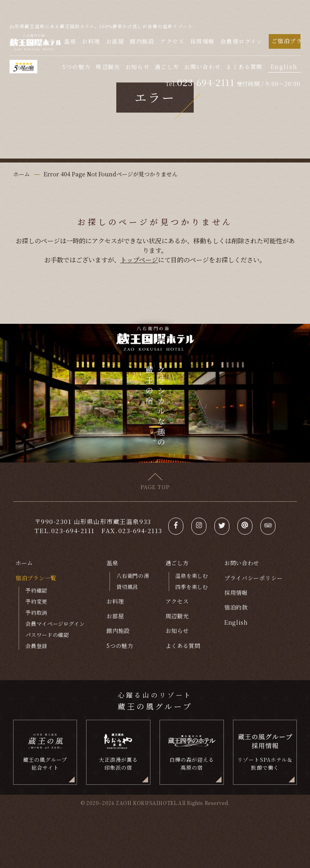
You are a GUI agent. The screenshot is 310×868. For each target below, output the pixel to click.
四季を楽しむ (192, 587)
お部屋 (115, 41)
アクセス (172, 41)
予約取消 (36, 613)
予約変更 (36, 601)
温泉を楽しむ (192, 576)
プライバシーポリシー (253, 578)
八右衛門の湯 (133, 576)
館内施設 (142, 41)
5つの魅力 (76, 67)
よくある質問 (244, 67)
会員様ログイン (242, 41)
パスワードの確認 (47, 635)
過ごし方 (167, 67)
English (284, 67)
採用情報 (202, 41)
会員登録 (36, 646)
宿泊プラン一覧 (36, 578)
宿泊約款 (236, 607)
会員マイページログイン (55, 624)
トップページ (139, 260)
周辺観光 (108, 67)
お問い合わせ (202, 67)
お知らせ (138, 67)
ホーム (24, 563)
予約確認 (36, 590)
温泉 (70, 41)
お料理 (91, 41)
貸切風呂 (127, 587)
